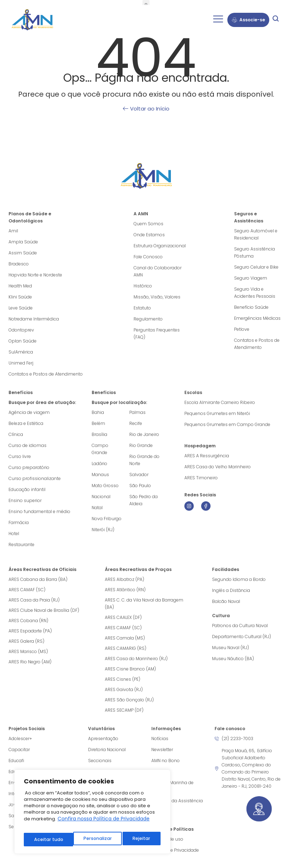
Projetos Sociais (27, 729)
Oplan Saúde (23, 341)
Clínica (16, 434)
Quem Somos (148, 224)
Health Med (20, 286)
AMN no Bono (166, 761)
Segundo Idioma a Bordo (239, 579)
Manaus (100, 475)
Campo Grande (100, 449)
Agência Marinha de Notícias (172, 786)
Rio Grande (141, 445)
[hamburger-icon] (218, 20)
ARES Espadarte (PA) (30, 631)
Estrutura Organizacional (160, 246)
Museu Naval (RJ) (231, 648)
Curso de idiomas (28, 445)
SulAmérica (21, 352)
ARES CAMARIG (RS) (126, 648)
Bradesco (19, 264)
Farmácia (19, 522)
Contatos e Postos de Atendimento (257, 344)
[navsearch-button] (276, 20)
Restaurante (21, 544)
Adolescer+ (20, 738)
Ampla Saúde (23, 242)
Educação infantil (27, 489)
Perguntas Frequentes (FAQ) (157, 333)
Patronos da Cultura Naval (240, 626)
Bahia (98, 412)
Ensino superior (25, 500)
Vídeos (159, 772)
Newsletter (162, 750)
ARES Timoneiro (201, 478)
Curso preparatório (29, 467)
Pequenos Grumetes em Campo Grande (227, 424)
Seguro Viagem (251, 278)
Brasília (99, 434)
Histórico (143, 286)
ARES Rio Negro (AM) (30, 662)
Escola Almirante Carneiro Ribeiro (220, 402)
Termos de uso (167, 839)
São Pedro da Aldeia (144, 500)
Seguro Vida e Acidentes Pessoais (255, 293)
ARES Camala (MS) (125, 638)
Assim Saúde (23, 253)
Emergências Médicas (257, 318)
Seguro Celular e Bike (256, 267)
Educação (19, 772)
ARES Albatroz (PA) (125, 579)
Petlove (242, 329)
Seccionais (100, 761)
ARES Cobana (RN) (28, 621)
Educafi (16, 761)
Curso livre (20, 456)
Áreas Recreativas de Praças (138, 569)
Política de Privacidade (175, 850)
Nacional (101, 497)
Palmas (137, 412)
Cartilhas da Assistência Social (177, 804)
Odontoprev (21, 330)
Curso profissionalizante (35, 478)
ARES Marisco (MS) (28, 651)
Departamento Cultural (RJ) (242, 637)
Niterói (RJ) (103, 530)
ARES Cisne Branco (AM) (130, 669)
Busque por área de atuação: (42, 402)
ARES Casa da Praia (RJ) (34, 600)
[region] (92, 814)
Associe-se (248, 20)
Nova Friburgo (107, 519)
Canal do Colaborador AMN (158, 271)
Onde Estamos (149, 235)
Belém (98, 423)
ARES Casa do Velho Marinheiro (218, 467)
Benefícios (21, 392)
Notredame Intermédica (34, 319)
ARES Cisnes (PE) (123, 679)
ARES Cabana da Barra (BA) (38, 579)
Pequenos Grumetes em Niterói (217, 413)
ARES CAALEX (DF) (123, 617)
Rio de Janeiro (144, 434)
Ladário (99, 463)
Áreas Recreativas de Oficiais (42, 569)
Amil (13, 231)
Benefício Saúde (251, 307)
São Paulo (140, 486)
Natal (97, 508)
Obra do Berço (103, 772)
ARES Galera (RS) (26, 641)
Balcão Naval (226, 601)
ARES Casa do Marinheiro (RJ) (136, 659)
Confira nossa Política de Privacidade (104, 824)
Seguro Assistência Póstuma (255, 252)
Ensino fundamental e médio (39, 511)
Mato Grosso (105, 486)
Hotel (14, 533)
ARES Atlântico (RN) (125, 590)
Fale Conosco (148, 257)
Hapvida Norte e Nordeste (35, 275)
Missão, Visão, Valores (157, 297)
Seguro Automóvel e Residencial (256, 234)
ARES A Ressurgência (207, 456)
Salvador (139, 475)
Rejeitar (92, 840)
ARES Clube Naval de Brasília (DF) (44, 610)
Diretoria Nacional (107, 750)
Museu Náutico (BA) (233, 659)
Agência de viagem (29, 412)
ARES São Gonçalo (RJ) (129, 700)
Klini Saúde (20, 297)
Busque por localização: (119, 402)
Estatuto (142, 308)
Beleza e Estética (26, 423)
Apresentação (103, 738)
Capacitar (19, 750)
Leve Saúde (21, 308)
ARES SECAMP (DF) (124, 710)
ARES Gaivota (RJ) (124, 689)
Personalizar (48, 840)
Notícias (160, 738)
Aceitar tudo (137, 840)
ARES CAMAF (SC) (27, 590)
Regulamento (148, 319)
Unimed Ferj (21, 363)
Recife (136, 423)
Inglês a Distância (231, 590)
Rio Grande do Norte (144, 460)
